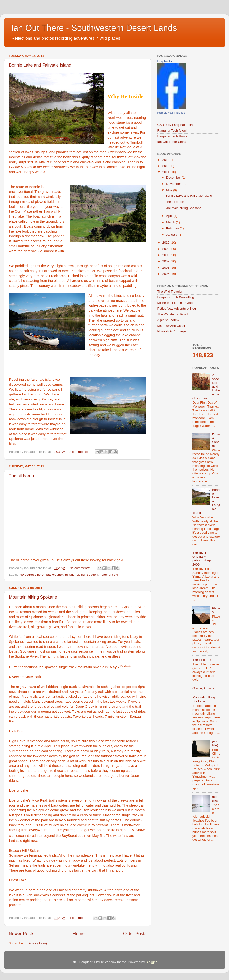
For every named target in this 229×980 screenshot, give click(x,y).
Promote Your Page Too (171, 113)
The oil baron (22, 476)
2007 (166, 261)
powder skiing (75, 575)
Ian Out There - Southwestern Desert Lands (94, 28)
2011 (166, 172)
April (170, 216)
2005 (166, 274)
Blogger (151, 962)
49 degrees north (32, 575)
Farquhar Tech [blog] (172, 130)
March (171, 222)
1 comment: (78, 918)
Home (79, 934)
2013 (166, 160)
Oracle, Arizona (203, 688)
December (174, 178)
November (174, 184)
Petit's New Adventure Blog (177, 309)
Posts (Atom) (38, 943)
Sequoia (93, 575)
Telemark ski (109, 575)
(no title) (215, 743)
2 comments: (79, 452)
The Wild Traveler (170, 291)
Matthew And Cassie (172, 326)
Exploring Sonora (216, 440)
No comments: (80, 568)
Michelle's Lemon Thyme (175, 303)
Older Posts (135, 934)
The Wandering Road (173, 314)
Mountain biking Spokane (33, 597)
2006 (166, 268)
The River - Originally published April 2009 (203, 559)
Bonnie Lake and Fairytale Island (40, 65)
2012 (166, 166)
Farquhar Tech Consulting (176, 297)
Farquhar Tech (166, 61)
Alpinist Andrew (168, 320)
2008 (166, 255)
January (172, 235)
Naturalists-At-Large (172, 331)
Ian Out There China (172, 142)
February (173, 228)
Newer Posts (22, 934)
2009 (166, 249)
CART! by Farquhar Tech (175, 125)
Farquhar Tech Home (173, 136)
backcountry (55, 575)
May (170, 190)
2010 (166, 242)
